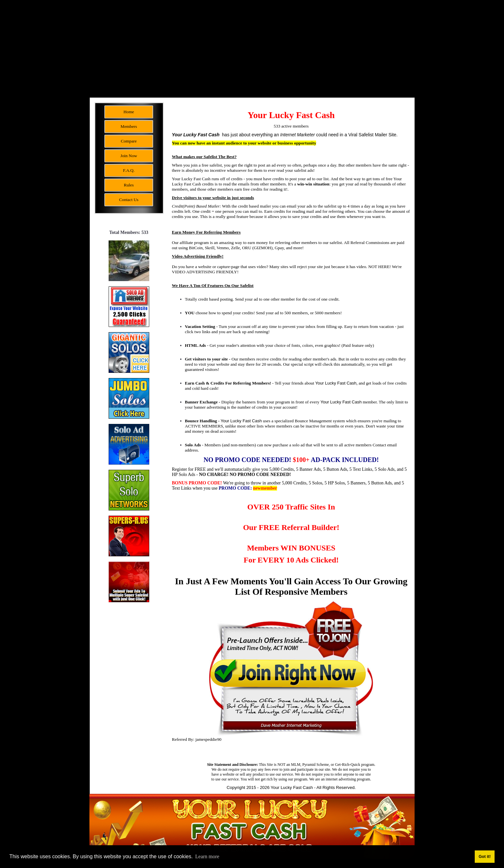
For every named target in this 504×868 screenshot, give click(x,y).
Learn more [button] (207, 856)
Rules (129, 185)
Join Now (129, 156)
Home (129, 112)
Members (129, 126)
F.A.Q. (129, 170)
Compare (129, 141)
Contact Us (129, 200)
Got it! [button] (485, 857)
